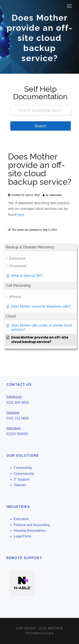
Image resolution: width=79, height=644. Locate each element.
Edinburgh (14, 397)
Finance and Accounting (32, 525)
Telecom (20, 485)
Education (21, 519)
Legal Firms (23, 536)
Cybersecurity (24, 474)
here (21, 215)
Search (41, 126)
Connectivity (23, 468)
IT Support (21, 479)
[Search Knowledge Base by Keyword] (41, 110)
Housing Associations (30, 531)
